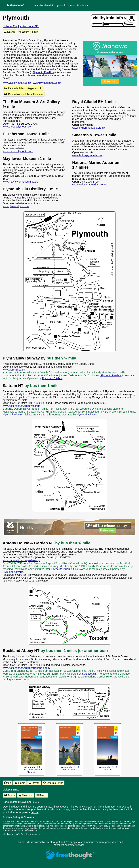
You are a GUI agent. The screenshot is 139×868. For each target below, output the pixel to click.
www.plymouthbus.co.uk (47, 83)
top (8, 783)
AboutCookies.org (30, 830)
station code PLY (29, 26)
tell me (35, 812)
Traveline (26, 795)
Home (20, 783)
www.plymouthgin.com (16, 206)
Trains (10, 795)
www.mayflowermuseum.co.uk (20, 182)
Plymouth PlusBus (43, 72)
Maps (42, 795)
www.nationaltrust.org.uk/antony (21, 560)
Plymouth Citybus (52, 378)
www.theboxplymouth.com (18, 127)
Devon (10, 32)
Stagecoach (89, 674)
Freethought (53, 842)
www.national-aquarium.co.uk (89, 185)
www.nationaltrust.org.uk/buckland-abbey (26, 668)
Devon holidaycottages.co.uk (23, 88)
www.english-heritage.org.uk (89, 128)
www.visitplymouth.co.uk (17, 83)
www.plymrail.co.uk (14, 370)
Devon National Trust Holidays (24, 94)
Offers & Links (28, 32)
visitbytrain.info (11, 834)
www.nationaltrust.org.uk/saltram (22, 406)
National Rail (10, 26)
